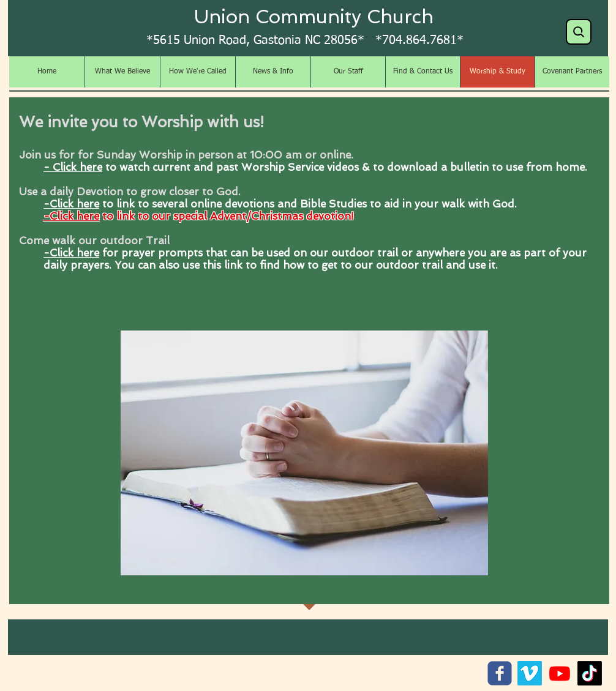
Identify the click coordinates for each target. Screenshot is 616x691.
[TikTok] (590, 673)
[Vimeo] (530, 673)
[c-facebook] (500, 673)
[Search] (579, 32)
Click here (74, 204)
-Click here (71, 216)
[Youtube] (560, 673)
